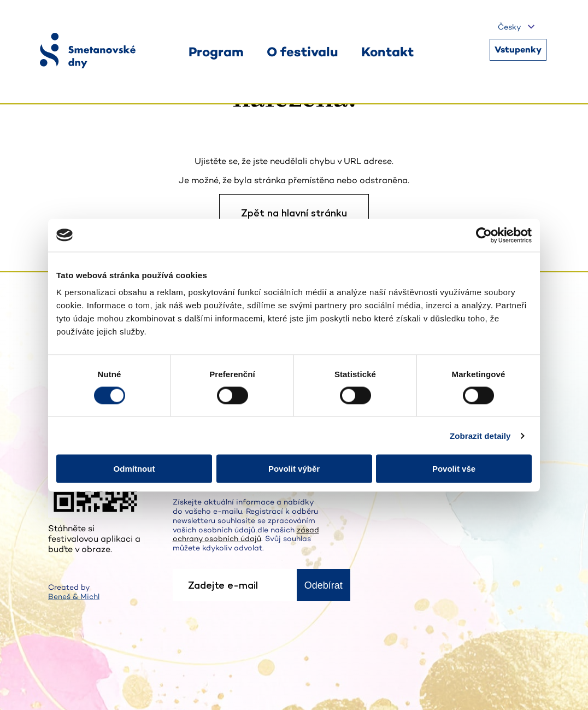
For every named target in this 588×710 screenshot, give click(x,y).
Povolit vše (454, 469)
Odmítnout (134, 469)
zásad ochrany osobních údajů (246, 534)
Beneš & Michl (74, 596)
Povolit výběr (294, 469)
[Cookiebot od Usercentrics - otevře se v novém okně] (484, 235)
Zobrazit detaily (480, 435)
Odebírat (324, 585)
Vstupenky (518, 49)
